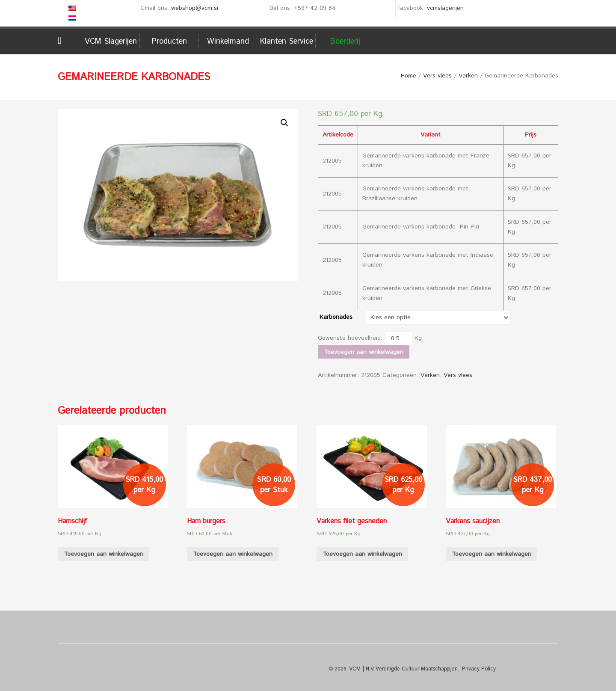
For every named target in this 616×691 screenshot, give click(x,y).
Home (70, 40)
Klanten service (287, 42)
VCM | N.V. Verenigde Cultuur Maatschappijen (402, 669)
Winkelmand (228, 42)
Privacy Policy (475, 669)
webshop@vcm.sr (195, 8)
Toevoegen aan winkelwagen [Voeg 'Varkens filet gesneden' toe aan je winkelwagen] (362, 554)
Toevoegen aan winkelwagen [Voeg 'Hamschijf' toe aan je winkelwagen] (104, 554)
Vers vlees (437, 76)
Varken (468, 76)
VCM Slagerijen (111, 42)
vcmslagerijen (445, 8)
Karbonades (336, 317)
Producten (169, 42)
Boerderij (345, 42)
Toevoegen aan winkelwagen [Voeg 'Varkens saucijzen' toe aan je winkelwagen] (492, 554)
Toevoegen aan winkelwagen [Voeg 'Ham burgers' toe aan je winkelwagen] (233, 554)
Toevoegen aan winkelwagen (364, 352)
